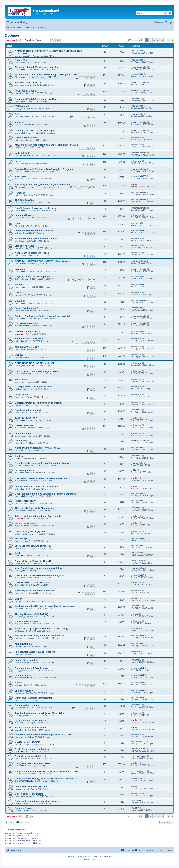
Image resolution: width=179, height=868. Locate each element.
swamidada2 (139, 538)
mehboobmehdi (24, 303)
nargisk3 (21, 108)
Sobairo (21, 631)
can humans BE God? (27, 347)
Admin (136, 184)
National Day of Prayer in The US (33, 561)
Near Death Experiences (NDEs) (32, 253)
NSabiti (21, 101)
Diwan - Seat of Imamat (27, 742)
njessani (137, 652)
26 (90, 280)
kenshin (21, 140)
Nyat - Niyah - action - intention (32, 749)
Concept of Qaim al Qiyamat (30, 532)
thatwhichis (22, 503)
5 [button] (162, 40)
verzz (20, 357)
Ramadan (20, 193)
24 (83, 280)
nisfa (19, 125)
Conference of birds (26, 138)
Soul (17, 553)
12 (86, 219)
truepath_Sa (23, 693)
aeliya (20, 541)
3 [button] (154, 40)
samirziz (21, 202)
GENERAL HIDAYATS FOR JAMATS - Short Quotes (42, 261)
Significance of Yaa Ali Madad (31, 728)
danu (20, 654)
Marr (19, 458)
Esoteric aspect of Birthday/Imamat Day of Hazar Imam (45, 606)
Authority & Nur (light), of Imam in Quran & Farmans (43, 185)
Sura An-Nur (22, 380)
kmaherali (137, 99)
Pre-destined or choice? (28, 410)
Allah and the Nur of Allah (29, 339)
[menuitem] (23, 22)
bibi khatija (21, 539)
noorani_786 (23, 279)
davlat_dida (22, 195)
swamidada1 (139, 668)
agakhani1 (22, 578)
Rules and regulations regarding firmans (37, 801)
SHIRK (18, 599)
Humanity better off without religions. (35, 591)
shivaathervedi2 (24, 85)
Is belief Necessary (25, 501)
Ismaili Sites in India (26, 660)
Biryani (20, 147)
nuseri (20, 766)
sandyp (21, 443)
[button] (141, 40)
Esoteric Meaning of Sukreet (30, 756)
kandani (21, 341)
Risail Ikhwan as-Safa (27, 621)
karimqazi (22, 758)
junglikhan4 (22, 593)
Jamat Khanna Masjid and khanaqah (35, 131)
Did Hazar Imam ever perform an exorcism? (39, 403)
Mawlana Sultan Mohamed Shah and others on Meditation (46, 145)
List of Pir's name (24, 246)
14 (94, 219)
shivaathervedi (24, 116)
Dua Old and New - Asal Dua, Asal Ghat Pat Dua (41, 478)
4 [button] (158, 40)
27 (94, 280)
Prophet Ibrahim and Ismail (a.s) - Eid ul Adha (40, 713)
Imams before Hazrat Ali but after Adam (36, 487)
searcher (21, 62)
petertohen (22, 796)
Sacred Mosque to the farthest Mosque (36, 239)
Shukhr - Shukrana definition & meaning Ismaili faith (44, 316)
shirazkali (22, 179)
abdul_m (21, 428)
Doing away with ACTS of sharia (32, 763)
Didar (18, 223)
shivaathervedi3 (140, 771)
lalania (20, 405)
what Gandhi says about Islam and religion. (39, 568)
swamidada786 (24, 56)
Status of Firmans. (25, 808)
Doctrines (12, 35)
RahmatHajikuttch (25, 534)
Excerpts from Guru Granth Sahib (33, 387)
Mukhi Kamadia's (24, 644)
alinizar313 (22, 93)
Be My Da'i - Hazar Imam (28, 83)
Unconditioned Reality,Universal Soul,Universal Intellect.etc (47, 778)
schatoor (21, 241)
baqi (19, 233)
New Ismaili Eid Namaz (27, 332)
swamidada (138, 51)
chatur (20, 164)
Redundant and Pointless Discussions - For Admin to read (47, 771)
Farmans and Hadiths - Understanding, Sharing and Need (46, 74)
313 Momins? (22, 106)
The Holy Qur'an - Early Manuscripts (35, 508)
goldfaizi (21, 310)
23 (79, 280)
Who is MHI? (22, 441)
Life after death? (24, 691)
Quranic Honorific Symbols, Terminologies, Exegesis (44, 169)
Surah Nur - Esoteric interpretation (34, 698)
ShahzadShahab (25, 466)
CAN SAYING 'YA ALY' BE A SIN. (32, 582)
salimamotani (23, 473)
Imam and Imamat (25, 215)
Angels (19, 683)
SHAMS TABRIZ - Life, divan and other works (39, 636)
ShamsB (21, 389)
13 (90, 219)
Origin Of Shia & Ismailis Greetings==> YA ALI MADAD (44, 735)
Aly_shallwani (23, 671)
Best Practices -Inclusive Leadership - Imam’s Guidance (45, 494)
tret (19, 700)
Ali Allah (19, 122)
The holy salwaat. (24, 200)
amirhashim (22, 481)
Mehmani (20, 269)
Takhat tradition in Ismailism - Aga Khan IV (38, 516)
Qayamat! (20, 301)
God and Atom (23, 675)
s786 (20, 450)
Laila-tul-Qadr (22, 153)
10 (90, 118)
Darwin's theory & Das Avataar (32, 668)
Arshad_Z (22, 730)
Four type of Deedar (26, 91)
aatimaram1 (138, 778)
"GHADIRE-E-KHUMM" (27, 323)
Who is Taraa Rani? (25, 523)
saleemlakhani (24, 155)
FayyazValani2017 (25, 678)
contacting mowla (25, 470)
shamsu (21, 585)
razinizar (21, 737)
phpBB (80, 857)
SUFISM (19, 355)
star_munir (22, 287)
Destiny (19, 456)
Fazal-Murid (23, 563)
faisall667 (22, 218)
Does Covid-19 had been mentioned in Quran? (40, 575)
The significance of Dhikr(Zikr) (31, 614)
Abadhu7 (21, 789)
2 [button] (150, 40)
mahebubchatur (24, 70)
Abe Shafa (21, 176)
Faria (20, 646)
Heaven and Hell (24, 425)
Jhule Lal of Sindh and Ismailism (33, 546)
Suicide (19, 285)
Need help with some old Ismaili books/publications (43, 463)
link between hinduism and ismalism (35, 652)
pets (17, 161)
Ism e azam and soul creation (31, 787)
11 (94, 118)
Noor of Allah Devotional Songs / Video (36, 371)
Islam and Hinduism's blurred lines (34, 231)
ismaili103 (22, 548)
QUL (17, 114)
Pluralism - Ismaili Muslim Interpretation (37, 67)
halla (23, 226)
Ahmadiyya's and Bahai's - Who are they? (38, 448)
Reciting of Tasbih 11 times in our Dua (36, 99)
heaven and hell (24, 434)
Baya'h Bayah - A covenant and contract (37, 208)
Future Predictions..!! (26, 308)
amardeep (22, 707)
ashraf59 (137, 223)
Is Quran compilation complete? (32, 276)
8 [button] (168, 40)
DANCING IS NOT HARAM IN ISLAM (34, 363)
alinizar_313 (23, 617)
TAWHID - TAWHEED (26, 418)
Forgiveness (22, 395)
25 (86, 280)
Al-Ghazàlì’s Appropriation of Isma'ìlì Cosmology (42, 629)
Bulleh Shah (22, 60)
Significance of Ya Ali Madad (30, 720)
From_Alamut (23, 326)
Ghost (18, 293)
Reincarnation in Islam (27, 705)
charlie (136, 614)
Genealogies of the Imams (29, 794)
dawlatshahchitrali (25, 638)
